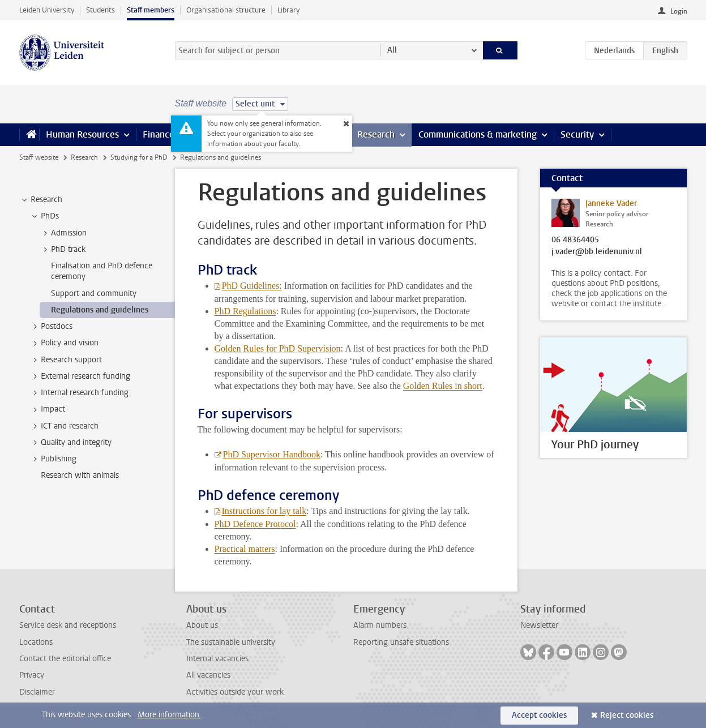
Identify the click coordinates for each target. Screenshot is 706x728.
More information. (170, 715)
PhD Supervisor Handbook (272, 454)
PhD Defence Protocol (255, 524)
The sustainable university (231, 642)
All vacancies (208, 675)
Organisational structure (226, 10)
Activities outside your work (235, 692)
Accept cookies (539, 715)
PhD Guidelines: (252, 286)
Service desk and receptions (68, 625)
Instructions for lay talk (264, 511)
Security (577, 134)
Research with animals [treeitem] (80, 475)
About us (202, 625)
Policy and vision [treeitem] (64, 343)
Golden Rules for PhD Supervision (278, 348)
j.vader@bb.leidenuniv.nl (597, 252)
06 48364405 (575, 240)
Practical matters (245, 549)
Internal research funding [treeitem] (79, 393)
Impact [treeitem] (48, 409)
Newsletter (539, 625)
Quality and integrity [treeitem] (71, 443)
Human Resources (82, 134)
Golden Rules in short (443, 386)
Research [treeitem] (41, 200)
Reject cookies (627, 715)
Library (288, 10)
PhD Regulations (245, 311)
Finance (159, 134)
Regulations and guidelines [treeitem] (100, 310)
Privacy (32, 675)
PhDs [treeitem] (44, 216)
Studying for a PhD (139, 157)
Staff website (39, 157)
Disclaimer (37, 692)
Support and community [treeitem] (94, 294)
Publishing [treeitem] (53, 459)
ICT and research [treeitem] (64, 426)
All (392, 50)
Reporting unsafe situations (401, 642)
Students (100, 10)
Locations (36, 642)
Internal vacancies (217, 659)
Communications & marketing (478, 134)
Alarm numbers (380, 625)
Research (376, 134)
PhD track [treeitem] (63, 250)
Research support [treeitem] (66, 360)
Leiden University (47, 10)
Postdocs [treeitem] (51, 327)
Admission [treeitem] (63, 233)
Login (679, 11)
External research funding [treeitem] (80, 376)
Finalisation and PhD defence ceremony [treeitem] (102, 271)
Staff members (151, 10)
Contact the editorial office (65, 659)
